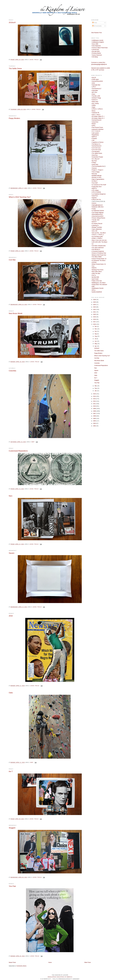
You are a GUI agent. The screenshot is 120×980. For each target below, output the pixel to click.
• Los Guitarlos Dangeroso (98, 194)
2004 (95, 421)
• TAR (93, 140)
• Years (93, 229)
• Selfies (93, 105)
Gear (99, 48)
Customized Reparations (18, 451)
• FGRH (93, 79)
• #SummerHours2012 (97, 216)
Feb (96, 388)
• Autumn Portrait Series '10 (99, 259)
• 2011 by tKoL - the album (98, 233)
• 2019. (93, 83)
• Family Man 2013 (96, 187)
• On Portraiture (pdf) (97, 237)
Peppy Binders (14, 118)
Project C (101, 170)
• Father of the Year (97, 281)
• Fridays (94, 163)
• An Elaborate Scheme (98, 211)
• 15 (92, 244)
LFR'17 (94, 87)
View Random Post (96, 33)
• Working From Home (97, 270)
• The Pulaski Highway (97, 212)
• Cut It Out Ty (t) (96, 148)
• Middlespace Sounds (97, 288)
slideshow (99, 229)
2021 (95, 312)
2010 (95, 406)
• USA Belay (95, 57)
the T (11, 771)
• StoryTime (94, 155)
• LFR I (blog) (95, 190)
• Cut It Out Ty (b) (96, 150)
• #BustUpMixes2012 (97, 214)
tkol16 (36, 60)
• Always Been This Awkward (99, 285)
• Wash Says (95, 102)
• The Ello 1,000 (96, 96)
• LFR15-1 (94, 109)
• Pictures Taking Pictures (98, 218)
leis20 (31, 60)
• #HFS (93, 126)
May (96, 344)
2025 (95, 302)
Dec (96, 326)
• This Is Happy (95, 172)
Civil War (12, 260)
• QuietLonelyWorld (97, 292)
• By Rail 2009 (95, 277)
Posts (95, 23)
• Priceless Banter (96, 53)
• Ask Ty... (94, 275)
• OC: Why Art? (95, 159)
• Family (93, 209)
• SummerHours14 (96, 146)
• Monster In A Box (96, 177)
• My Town (94, 161)
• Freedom (94, 139)
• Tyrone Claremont (97, 55)
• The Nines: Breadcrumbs (98, 246)
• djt (92, 92)
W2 (98, 51)
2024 (95, 305)
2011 (95, 404)
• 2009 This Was (96, 273)
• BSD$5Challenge (96, 176)
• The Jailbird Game (97, 153)
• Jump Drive (95, 122)
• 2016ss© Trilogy (96, 98)
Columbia (12, 371)
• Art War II (94, 181)
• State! (93, 107)
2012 (95, 401)
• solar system (95, 133)
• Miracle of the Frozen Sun (99, 255)
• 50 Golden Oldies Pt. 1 (98, 116)
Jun (96, 341)
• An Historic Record (97, 224)
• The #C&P (94, 183)
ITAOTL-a (101, 235)
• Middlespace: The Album (98, 283)
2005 (95, 418)
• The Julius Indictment (97, 248)
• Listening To (95, 225)
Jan (96, 391)
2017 (95, 322)
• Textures (94, 168)
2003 (95, 423)
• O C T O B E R (96, 131)
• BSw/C (93, 124)
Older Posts (88, 962)
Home (50, 962)
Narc (11, 496)
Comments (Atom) (21, 966)
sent (33, 442)
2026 (95, 300)
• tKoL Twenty (95, 103)
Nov (96, 329)
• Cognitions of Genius (97, 142)
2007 (95, 413)
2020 (95, 314)
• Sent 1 (93, 115)
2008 (95, 411)
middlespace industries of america (60, 977)
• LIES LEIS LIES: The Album (99, 242)
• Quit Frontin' (95, 279)
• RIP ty (93, 290)
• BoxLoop (94, 174)
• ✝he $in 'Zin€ (95, 220)
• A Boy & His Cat (96, 200)
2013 (95, 399)
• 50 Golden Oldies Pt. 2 (98, 118)
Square (12, 553)
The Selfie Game (15, 68)
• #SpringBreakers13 (97, 205)
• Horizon (94, 203)
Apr (96, 346)
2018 (95, 319)
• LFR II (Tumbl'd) (96, 192)
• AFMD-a (99, 238)
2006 (95, 416)
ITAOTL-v (95, 235)
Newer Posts (12, 962)
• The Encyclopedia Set (98, 166)
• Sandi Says (95, 164)
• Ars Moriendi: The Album (98, 260)
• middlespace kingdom (98, 42)
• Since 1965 (95, 44)
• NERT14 (94, 137)
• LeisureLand (95, 50)
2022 (95, 309)
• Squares (94, 198)
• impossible (95, 91)
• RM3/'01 (94, 268)
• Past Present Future (97, 127)
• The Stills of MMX (96, 257)
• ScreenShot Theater (97, 157)
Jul (96, 339)
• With (93, 286)
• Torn (93, 266)
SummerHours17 (97, 89)
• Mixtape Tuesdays (97, 227)
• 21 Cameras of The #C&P (99, 185)
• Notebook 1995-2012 (97, 207)
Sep (96, 334)
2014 (95, 396)
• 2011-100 (94, 231)
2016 (11, 616)
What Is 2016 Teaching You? (20, 197)
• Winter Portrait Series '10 (98, 264)
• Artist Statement (96, 46)
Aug (96, 336)
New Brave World (15, 313)
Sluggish (12, 828)
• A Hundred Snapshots (98, 251)
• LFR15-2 (100, 109)
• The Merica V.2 (96, 144)
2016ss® (12, 22)
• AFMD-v (94, 238)
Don (96, 92)
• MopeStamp (95, 135)
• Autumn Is (94, 100)
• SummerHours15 (96, 120)
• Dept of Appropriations (98, 179)
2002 (95, 426)
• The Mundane (95, 152)
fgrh (97, 79)
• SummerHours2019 (97, 81)
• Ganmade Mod (96, 85)
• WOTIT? (94, 222)
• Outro (93, 94)
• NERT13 (94, 188)
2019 (95, 317)
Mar (96, 386)
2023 (95, 307)
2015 (95, 394)
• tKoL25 (94, 78)
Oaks (11, 693)
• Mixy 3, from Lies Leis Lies (99, 240)
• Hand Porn (95, 196)
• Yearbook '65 (95, 113)
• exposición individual (97, 129)
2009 (95, 409)
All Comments (97, 26)
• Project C (94, 170)
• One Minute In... (96, 249)
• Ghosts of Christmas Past (99, 253)
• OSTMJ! (94, 262)
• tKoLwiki (94, 51)
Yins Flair (12, 886)
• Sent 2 (98, 115)
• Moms (93, 111)
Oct (96, 331)
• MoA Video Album (96, 272)
